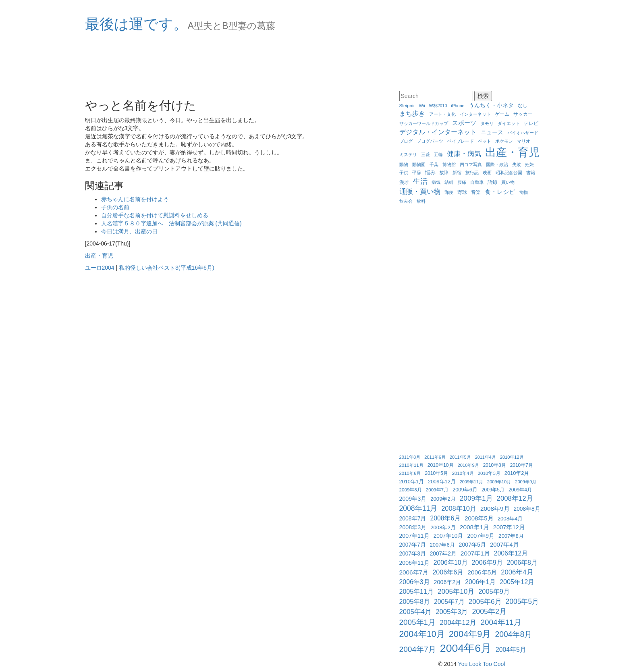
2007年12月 (509, 527)
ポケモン (504, 141)
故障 (444, 173)
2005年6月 (485, 601)
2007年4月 (504, 544)
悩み (430, 172)
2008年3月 (413, 527)
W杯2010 (438, 106)
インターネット (475, 114)
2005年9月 (494, 591)
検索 (483, 96)
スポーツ (464, 123)
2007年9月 (481, 536)
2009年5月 (493, 490)
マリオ (524, 141)
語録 (492, 182)
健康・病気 (464, 154)
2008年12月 (515, 498)
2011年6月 (435, 457)
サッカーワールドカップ (424, 123)
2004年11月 (501, 622)
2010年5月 (436, 473)
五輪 (438, 154)
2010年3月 (489, 473)
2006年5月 (482, 572)
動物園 (419, 164)
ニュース (492, 132)
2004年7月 (418, 649)
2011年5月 (460, 457)
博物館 (449, 164)
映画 (487, 173)
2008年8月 (527, 509)
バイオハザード (523, 133)
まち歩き (412, 113)
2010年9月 (468, 465)
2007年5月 (472, 545)
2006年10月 (451, 563)
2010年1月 (412, 482)
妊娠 (529, 164)
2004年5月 (511, 650)
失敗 (517, 164)
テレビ (531, 123)
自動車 (477, 182)
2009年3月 (413, 499)
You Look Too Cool (482, 664)
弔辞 (417, 173)
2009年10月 (499, 482)
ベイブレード (461, 141)
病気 (436, 182)
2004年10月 (422, 634)
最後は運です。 (136, 24)
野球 (462, 192)
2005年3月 (452, 612)
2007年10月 (448, 536)
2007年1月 (475, 553)
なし (523, 105)
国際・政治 (497, 164)
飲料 (421, 201)
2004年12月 (458, 622)
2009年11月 (471, 482)
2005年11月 (416, 592)
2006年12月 (511, 553)
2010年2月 (517, 473)
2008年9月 (495, 509)
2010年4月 (463, 473)
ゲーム (502, 114)
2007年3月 (413, 554)
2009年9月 (526, 482)
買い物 (508, 182)
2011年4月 (486, 457)
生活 (420, 181)
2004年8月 (513, 634)
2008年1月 (474, 527)
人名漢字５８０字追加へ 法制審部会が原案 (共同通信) (171, 223)
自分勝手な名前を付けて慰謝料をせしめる (155, 215)
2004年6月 (466, 648)
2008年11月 (418, 508)
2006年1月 (480, 582)
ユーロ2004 (100, 268)
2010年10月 (441, 465)
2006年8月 (522, 563)
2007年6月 (442, 545)
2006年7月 (414, 572)
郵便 (449, 192)
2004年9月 (470, 634)
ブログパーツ (430, 141)
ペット (485, 141)
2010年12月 (512, 457)
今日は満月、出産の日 (129, 231)
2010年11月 (411, 465)
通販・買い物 (420, 191)
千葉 (434, 164)
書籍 (531, 173)
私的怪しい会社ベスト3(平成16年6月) (166, 268)
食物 (523, 192)
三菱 (426, 154)
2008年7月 (413, 518)
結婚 (449, 182)
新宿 (457, 173)
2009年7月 (437, 490)
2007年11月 (414, 536)
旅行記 (472, 173)
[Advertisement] (315, 67)
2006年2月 (448, 582)
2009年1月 (476, 498)
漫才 (404, 182)
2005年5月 (522, 601)
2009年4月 (520, 490)
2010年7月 (522, 465)
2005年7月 (449, 602)
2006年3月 (415, 582)
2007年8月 (511, 536)
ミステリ (408, 154)
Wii (422, 106)
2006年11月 (414, 563)
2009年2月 (443, 499)
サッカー (523, 114)
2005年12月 (517, 582)
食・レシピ (500, 192)
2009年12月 (442, 482)
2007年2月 (443, 554)
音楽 (476, 192)
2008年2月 (443, 527)
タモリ (487, 123)
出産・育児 (99, 256)
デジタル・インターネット (438, 132)
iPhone (458, 106)
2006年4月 (517, 572)
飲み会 (406, 201)
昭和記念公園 (509, 173)
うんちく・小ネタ (491, 105)
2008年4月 (510, 519)
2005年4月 (416, 612)
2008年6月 (445, 518)
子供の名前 (115, 207)
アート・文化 (442, 114)
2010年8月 (495, 465)
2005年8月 (415, 602)
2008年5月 (479, 518)
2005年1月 (418, 622)
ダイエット (509, 123)
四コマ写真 (471, 164)
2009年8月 (411, 490)
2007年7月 (413, 545)
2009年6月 (465, 490)
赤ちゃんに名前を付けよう (135, 199)
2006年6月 (448, 572)
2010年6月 (410, 473)
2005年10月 (456, 591)
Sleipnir (407, 105)
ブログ (406, 141)
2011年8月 (410, 457)
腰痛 (462, 182)
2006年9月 (487, 562)
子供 (404, 173)
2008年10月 (459, 508)
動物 (404, 164)
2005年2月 (489, 612)
